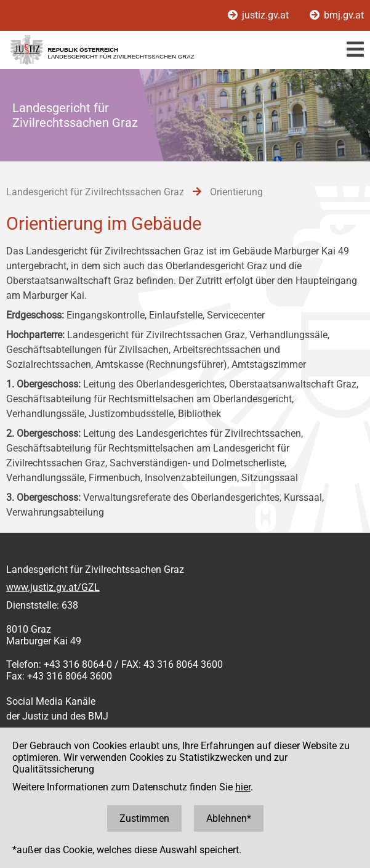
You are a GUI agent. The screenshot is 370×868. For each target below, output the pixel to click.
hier (243, 787)
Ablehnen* (229, 818)
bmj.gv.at (337, 15)
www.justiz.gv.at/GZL (53, 587)
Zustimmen (144, 818)
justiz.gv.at (259, 15)
